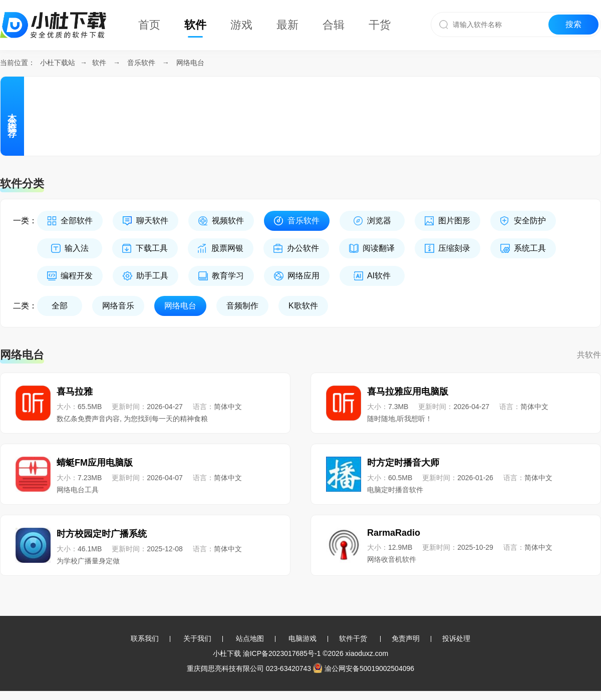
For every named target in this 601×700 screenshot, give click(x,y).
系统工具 (530, 248)
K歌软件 (303, 306)
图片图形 (454, 221)
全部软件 (77, 221)
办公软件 (303, 248)
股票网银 (227, 248)
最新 (287, 25)
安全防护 (530, 221)
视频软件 (228, 221)
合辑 (334, 25)
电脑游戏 (303, 638)
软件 (195, 25)
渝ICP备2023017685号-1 (282, 653)
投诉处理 (456, 638)
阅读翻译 (379, 248)
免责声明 (406, 638)
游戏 (241, 25)
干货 (380, 25)
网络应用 (304, 276)
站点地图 (250, 638)
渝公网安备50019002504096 (364, 668)
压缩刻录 (454, 248)
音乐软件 (141, 63)
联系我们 (145, 638)
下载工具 (152, 248)
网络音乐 (118, 306)
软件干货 (353, 638)
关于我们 (197, 638)
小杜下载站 (58, 63)
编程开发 (77, 276)
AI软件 (379, 276)
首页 (149, 25)
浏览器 (379, 221)
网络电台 (190, 63)
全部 (60, 306)
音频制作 (242, 306)
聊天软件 (152, 221)
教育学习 (228, 276)
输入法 (77, 248)
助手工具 (152, 276)
